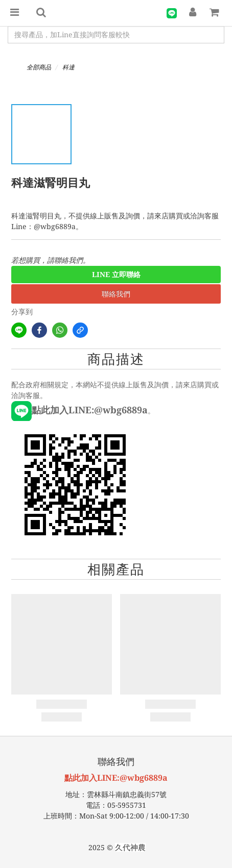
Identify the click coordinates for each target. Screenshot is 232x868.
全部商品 (39, 67)
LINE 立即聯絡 (116, 275)
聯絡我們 (116, 294)
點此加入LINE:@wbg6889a (116, 778)
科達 (68, 67)
